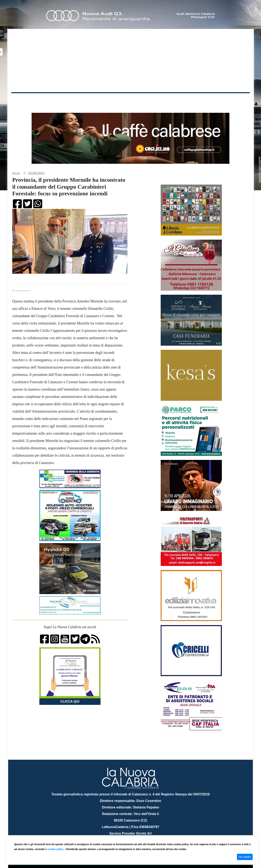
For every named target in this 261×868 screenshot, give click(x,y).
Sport (131, 100)
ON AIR (234, 100)
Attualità (98, 100)
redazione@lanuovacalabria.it (139, 834)
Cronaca (54, 100)
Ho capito (245, 857)
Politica (69, 100)
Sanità (83, 100)
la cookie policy (55, 849)
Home (21, 99)
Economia (116, 100)
